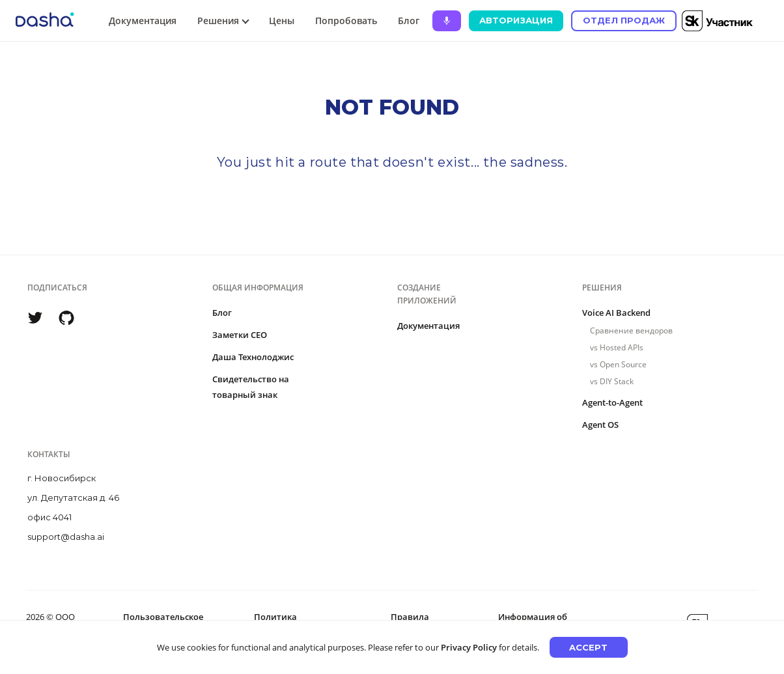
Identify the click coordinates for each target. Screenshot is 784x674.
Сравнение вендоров (631, 330)
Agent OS (600, 425)
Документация (143, 21)
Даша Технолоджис (253, 357)
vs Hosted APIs (617, 347)
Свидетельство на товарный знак (251, 387)
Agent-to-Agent (612, 402)
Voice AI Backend (616, 313)
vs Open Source (618, 364)
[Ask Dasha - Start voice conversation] (447, 21)
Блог (409, 21)
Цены (282, 21)
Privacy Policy (469, 647)
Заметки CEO (240, 335)
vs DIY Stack (612, 381)
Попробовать (346, 21)
